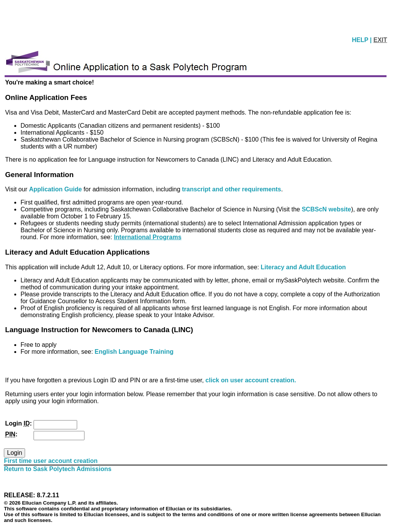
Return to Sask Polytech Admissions (58, 469)
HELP (361, 40)
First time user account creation (51, 461)
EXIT (380, 40)
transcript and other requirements (232, 189)
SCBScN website (326, 209)
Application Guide (56, 189)
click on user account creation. (251, 380)
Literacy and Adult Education (303, 267)
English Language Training (134, 352)
